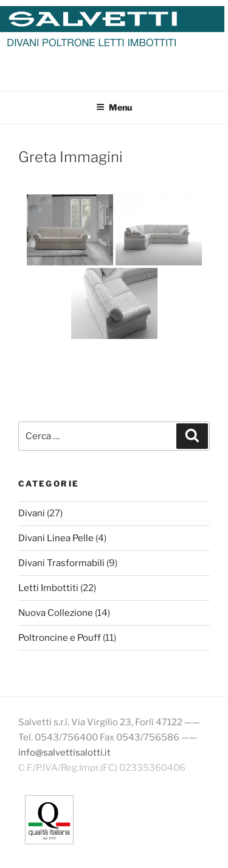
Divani (32, 513)
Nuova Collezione (56, 613)
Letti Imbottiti (48, 588)
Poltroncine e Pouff (60, 638)
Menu (114, 107)
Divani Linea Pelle (56, 538)
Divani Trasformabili (61, 563)
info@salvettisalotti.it (64, 753)
